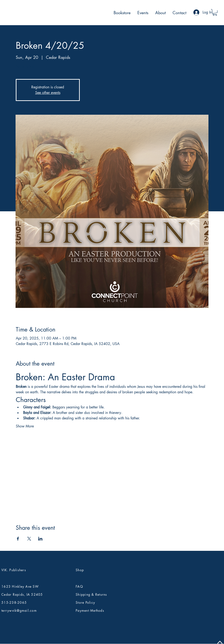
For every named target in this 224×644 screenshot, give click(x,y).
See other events (48, 93)
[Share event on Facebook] (18, 539)
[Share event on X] (29, 539)
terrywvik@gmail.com (19, 610)
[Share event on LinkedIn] (40, 539)
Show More (25, 426)
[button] (215, 12)
